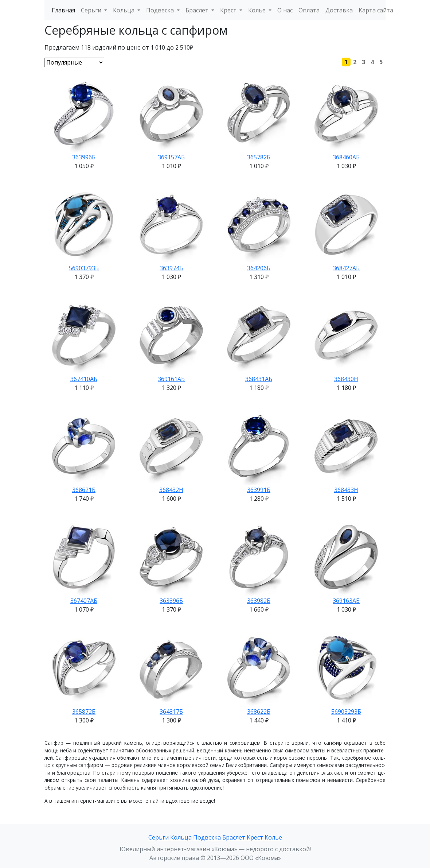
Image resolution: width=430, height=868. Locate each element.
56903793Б (84, 268)
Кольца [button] (124, 10)
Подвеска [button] (161, 10)
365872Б (84, 712)
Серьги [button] (92, 10)
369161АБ (171, 379)
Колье (273, 837)
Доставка (339, 10)
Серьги (159, 837)
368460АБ (346, 157)
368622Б (259, 712)
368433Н (346, 490)
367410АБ (84, 379)
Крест (255, 837)
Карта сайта (376, 10)
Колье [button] (258, 10)
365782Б (259, 157)
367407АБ (84, 601)
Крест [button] (229, 10)
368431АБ (259, 379)
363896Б (171, 601)
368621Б (84, 490)
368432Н (171, 490)
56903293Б (346, 712)
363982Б (259, 601)
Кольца (181, 837)
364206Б (259, 268)
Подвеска (207, 837)
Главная (63, 10)
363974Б (171, 268)
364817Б (171, 712)
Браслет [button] (198, 10)
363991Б (259, 490)
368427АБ (346, 268)
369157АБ (171, 157)
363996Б (84, 157)
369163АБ (346, 601)
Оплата (309, 10)
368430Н (346, 379)
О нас (285, 10)
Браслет (234, 837)
